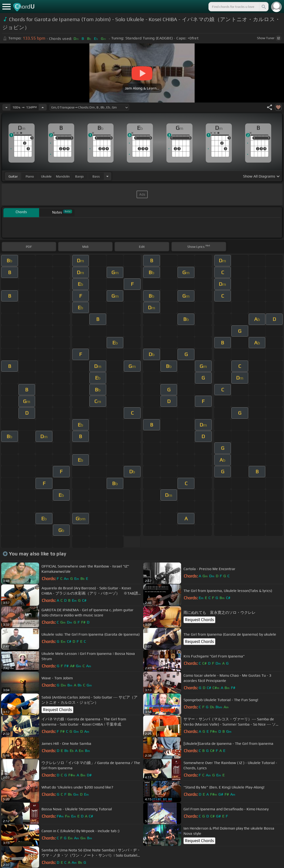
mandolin (63, 176)
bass (96, 176)
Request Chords (199, 620)
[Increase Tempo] (43, 107)
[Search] (263, 7)
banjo (79, 176)
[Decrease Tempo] (6, 107)
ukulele (46, 176)
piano (30, 176)
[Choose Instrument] (107, 176)
